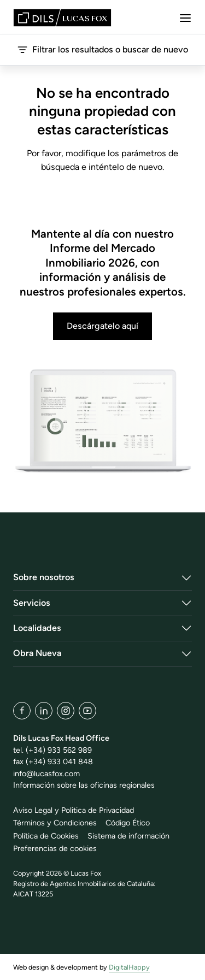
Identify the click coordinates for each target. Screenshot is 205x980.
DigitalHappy (129, 967)
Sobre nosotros (44, 577)
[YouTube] (87, 711)
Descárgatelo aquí (102, 326)
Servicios (32, 603)
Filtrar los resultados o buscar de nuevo (102, 50)
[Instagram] (66, 711)
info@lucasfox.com (46, 774)
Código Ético (128, 823)
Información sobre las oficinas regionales (84, 785)
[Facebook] (22, 711)
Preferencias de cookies (55, 848)
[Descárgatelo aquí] (102, 421)
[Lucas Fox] (62, 18)
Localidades (37, 628)
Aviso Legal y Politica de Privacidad (74, 810)
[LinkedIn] (44, 711)
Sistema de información (128, 836)
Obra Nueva (37, 653)
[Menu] (185, 18)
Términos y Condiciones (55, 823)
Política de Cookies (46, 836)
